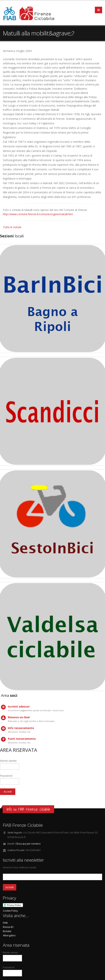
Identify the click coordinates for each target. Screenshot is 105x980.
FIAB (5, 923)
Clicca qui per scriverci (28, 844)
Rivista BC (8, 927)
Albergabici (9, 935)
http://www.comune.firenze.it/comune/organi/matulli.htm (38, 214)
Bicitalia (7, 931)
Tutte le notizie (12, 227)
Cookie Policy (10, 911)
